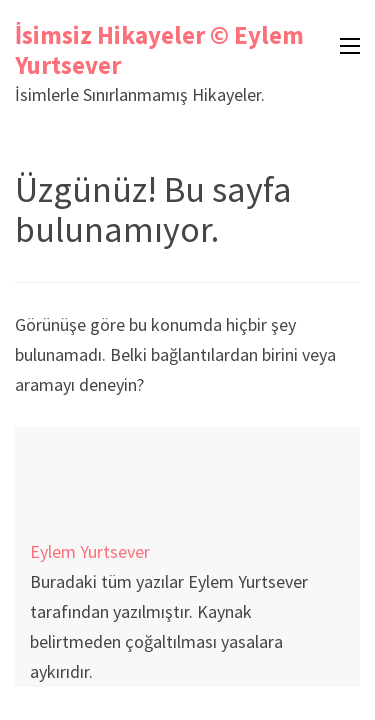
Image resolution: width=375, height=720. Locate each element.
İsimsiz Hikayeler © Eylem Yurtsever (159, 50)
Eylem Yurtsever (90, 551)
